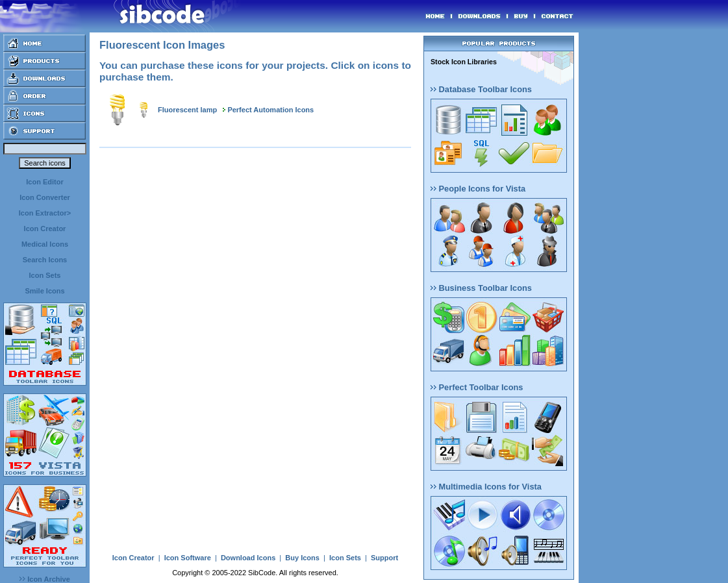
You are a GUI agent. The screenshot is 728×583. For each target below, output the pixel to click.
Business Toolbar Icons (481, 288)
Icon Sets (45, 275)
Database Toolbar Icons (481, 89)
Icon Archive (45, 579)
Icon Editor (44, 182)
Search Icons (45, 260)
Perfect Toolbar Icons (477, 387)
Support (384, 558)
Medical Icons (45, 244)
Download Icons (248, 558)
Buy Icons (302, 558)
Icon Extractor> (45, 213)
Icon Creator (45, 229)
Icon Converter (45, 197)
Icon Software (188, 558)
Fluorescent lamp (187, 110)
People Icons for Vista (478, 189)
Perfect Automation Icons (270, 110)
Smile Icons (44, 291)
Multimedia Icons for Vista (486, 487)
